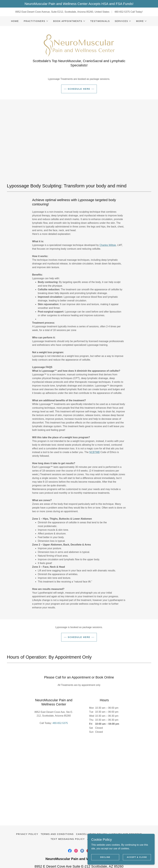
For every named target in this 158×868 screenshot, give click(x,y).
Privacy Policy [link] (27, 809)
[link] (79, 54)
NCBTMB (94, 474)
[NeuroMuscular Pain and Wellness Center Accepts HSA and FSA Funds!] (79, 4)
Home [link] (15, 21)
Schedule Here (79, 110)
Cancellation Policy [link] (92, 809)
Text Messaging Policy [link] (68, 814)
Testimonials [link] (100, 21)
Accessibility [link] (97, 814)
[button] (36, 21)
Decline (109, 857)
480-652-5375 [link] (122, 12)
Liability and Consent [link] (126, 809)
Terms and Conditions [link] (57, 809)
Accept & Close (138, 857)
